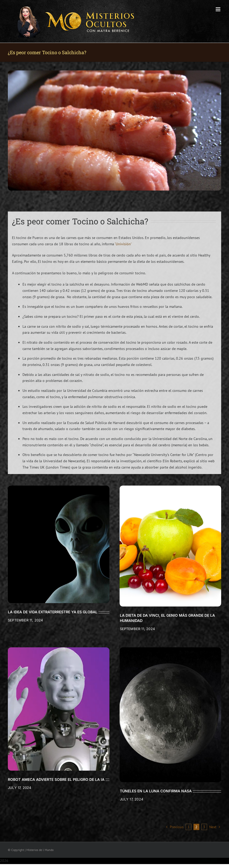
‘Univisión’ (123, 244)
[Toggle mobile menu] (218, 9)
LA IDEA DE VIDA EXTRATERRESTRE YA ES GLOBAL (53, 612)
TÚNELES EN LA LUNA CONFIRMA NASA (156, 791)
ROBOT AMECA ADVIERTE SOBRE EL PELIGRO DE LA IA (56, 779)
